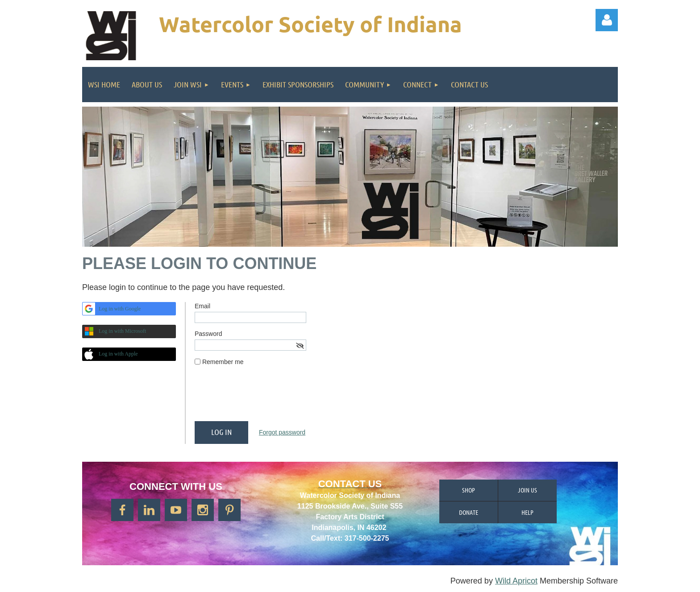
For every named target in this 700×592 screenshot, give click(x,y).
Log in (607, 20)
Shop (469, 490)
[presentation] (262, 397)
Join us (527, 490)
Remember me (223, 362)
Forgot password (282, 432)
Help (527, 512)
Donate (469, 512)
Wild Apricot (516, 581)
